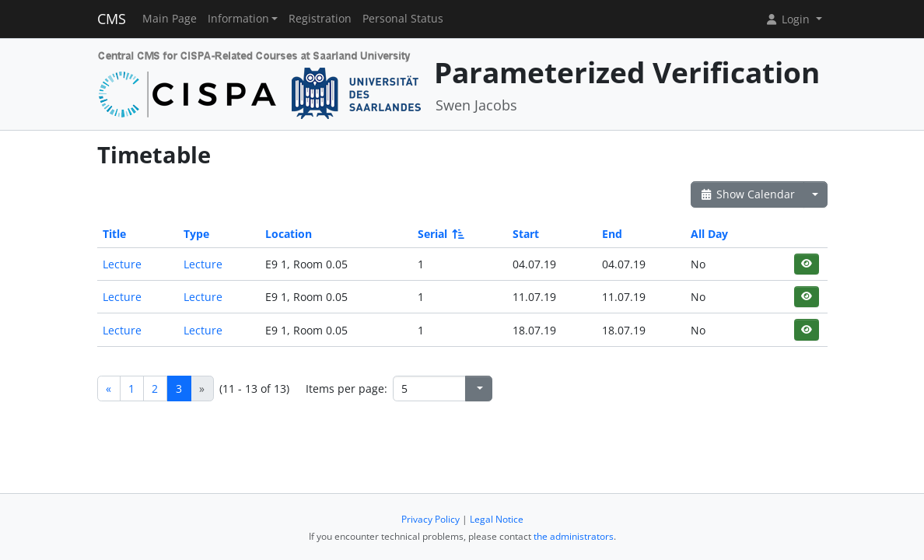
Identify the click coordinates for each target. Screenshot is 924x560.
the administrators (574, 536)
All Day (709, 234)
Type (196, 234)
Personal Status (403, 19)
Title (114, 234)
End (612, 234)
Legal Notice (497, 519)
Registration (320, 19)
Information (238, 19)
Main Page (170, 19)
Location (289, 234)
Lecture (122, 264)
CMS (112, 19)
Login (789, 19)
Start (526, 234)
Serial (440, 234)
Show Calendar (748, 194)
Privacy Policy (430, 519)
